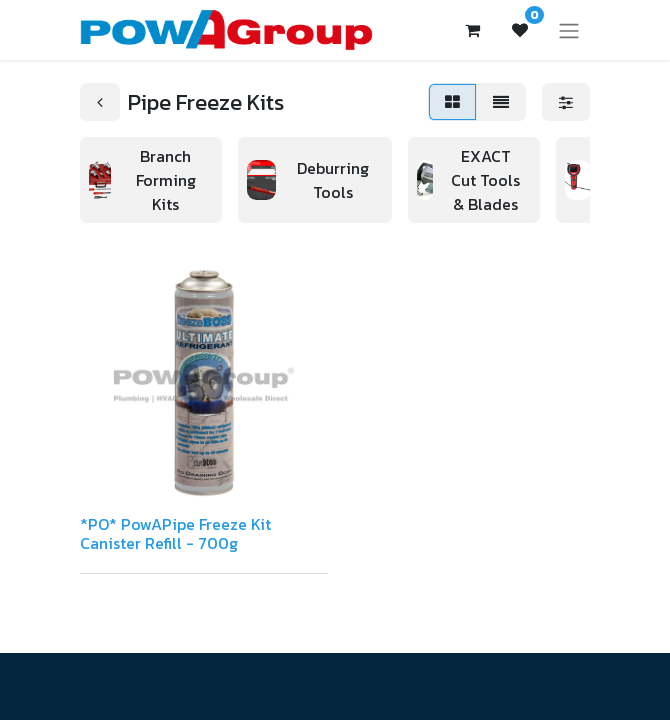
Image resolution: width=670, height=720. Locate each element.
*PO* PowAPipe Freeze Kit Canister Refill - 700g (175, 533)
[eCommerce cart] (472, 30)
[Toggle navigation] (569, 30)
